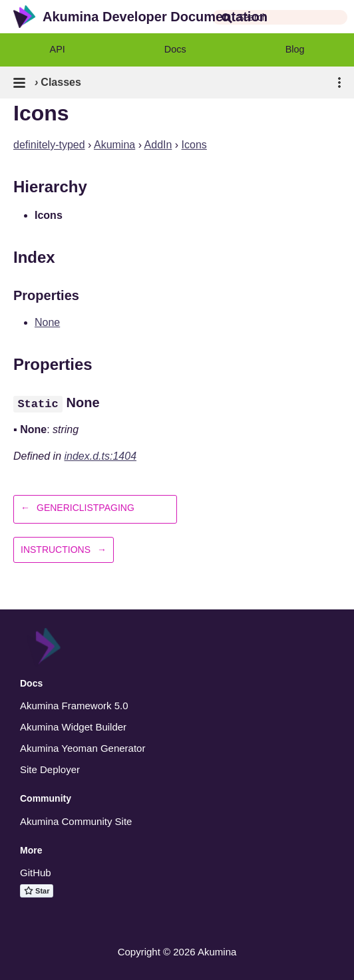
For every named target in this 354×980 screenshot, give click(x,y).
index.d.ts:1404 (101, 456)
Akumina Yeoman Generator (83, 748)
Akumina (114, 145)
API (58, 49)
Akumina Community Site (76, 821)
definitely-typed (49, 145)
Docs (175, 49)
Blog (295, 49)
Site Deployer (50, 769)
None (47, 322)
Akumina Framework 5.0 (74, 706)
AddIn (158, 145)
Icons (194, 145)
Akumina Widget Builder (73, 727)
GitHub (36, 873)
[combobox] (280, 17)
